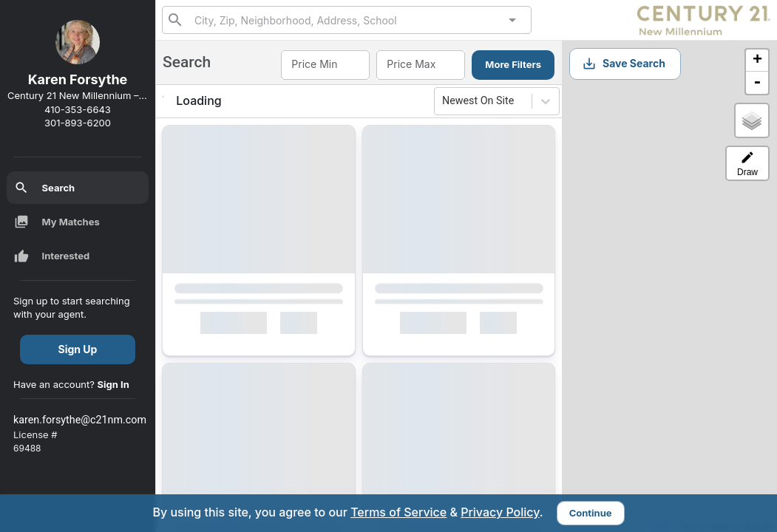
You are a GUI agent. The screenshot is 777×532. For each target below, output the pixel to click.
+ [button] (757, 61)
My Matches (57, 222)
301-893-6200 (78, 123)
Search (45, 188)
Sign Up (78, 349)
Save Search (624, 64)
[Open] (512, 20)
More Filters (513, 64)
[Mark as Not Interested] (305, 326)
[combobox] (347, 20)
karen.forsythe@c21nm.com (80, 420)
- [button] (757, 83)
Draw (747, 164)
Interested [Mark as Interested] (233, 326)
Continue (591, 513)
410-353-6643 (78, 109)
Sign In (113, 384)
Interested (52, 256)
